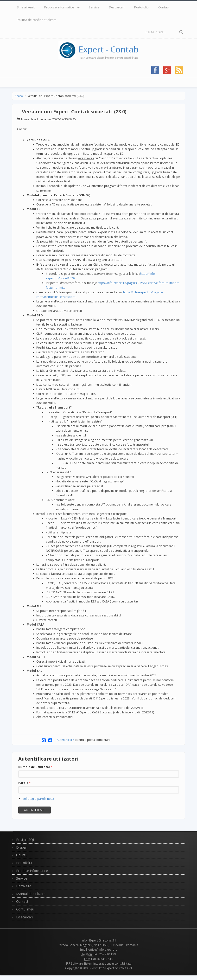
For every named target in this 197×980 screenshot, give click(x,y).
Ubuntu (22, 855)
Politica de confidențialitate (37, 20)
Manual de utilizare (31, 894)
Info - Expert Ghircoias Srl (99, 940)
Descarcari (117, 7)
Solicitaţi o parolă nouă (38, 799)
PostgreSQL (25, 840)
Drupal (21, 847)
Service (94, 7)
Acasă (19, 96)
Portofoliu (141, 7)
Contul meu (25, 909)
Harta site (24, 886)
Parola (25, 783)
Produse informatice (59, 7)
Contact (164, 7)
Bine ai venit (26, 7)
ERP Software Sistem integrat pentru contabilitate (98, 964)
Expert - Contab (109, 49)
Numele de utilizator (35, 767)
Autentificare (65, 740)
